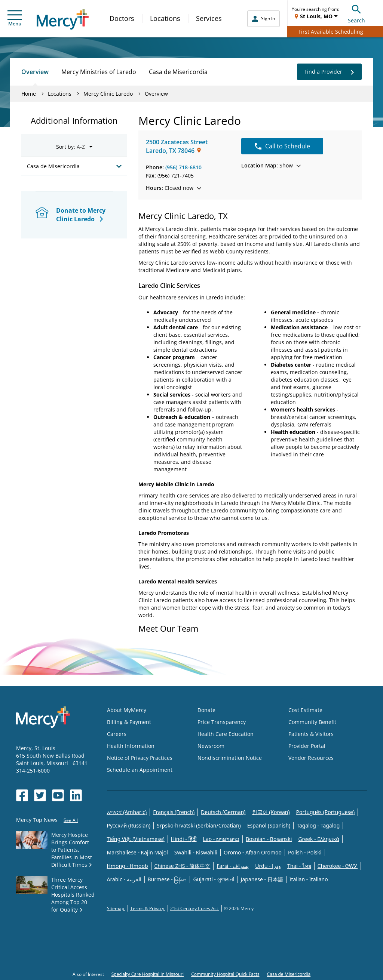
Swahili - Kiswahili (196, 852)
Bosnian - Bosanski (269, 839)
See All (71, 820)
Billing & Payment (129, 722)
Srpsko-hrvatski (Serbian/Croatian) (199, 825)
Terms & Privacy (148, 908)
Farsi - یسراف (233, 866)
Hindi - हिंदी (184, 839)
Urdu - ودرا (268, 866)
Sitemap (116, 908)
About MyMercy (127, 710)
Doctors (122, 18)
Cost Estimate (305, 710)
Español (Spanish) (269, 825)
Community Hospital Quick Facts (225, 974)
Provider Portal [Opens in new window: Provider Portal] (307, 746)
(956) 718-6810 (183, 167)
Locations (165, 18)
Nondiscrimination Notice (230, 758)
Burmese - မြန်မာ (167, 879)
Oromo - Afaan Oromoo (253, 852)
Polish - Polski (305, 852)
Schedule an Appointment (140, 770)
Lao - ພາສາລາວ (221, 839)
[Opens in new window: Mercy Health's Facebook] (22, 795)
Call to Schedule (282, 146)
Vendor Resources (311, 758)
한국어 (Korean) (271, 812)
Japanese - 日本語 (262, 879)
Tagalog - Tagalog (318, 825)
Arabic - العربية (124, 879)
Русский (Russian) (129, 825)
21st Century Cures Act (195, 908)
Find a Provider (329, 72)
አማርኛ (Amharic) (127, 812)
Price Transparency (222, 722)
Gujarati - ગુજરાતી (214, 879)
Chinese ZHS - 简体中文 (183, 866)
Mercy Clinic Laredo (108, 94)
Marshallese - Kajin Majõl (137, 852)
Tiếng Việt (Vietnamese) (136, 839)
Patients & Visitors (311, 734)
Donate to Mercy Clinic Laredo (81, 215)
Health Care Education (226, 734)
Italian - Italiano (309, 879)
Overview (35, 72)
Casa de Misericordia (178, 72)
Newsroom (211, 746)
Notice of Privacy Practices (140, 758)
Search (356, 13)
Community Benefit (312, 722)
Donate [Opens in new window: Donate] (206, 710)
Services (209, 18)
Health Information (131, 746)
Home (29, 94)
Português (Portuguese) (326, 812)
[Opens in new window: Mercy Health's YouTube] (58, 795)
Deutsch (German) (223, 812)
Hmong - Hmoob (128, 866)
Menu (15, 19)
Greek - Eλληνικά (319, 839)
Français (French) (174, 812)
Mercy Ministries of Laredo (99, 72)
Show (271, 165)
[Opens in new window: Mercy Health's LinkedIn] (76, 795)
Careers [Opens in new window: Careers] (117, 734)
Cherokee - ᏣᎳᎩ (338, 866)
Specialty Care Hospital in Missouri (148, 974)
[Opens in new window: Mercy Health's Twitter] (40, 795)
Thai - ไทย (299, 866)
